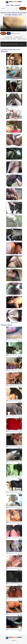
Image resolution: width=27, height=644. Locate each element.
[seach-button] (17, 8)
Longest (17, 5)
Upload (23, 9)
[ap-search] (9, 8)
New (12, 5)
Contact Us (14, 641)
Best (8, 5)
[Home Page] (14, 2)
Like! (3, 33)
